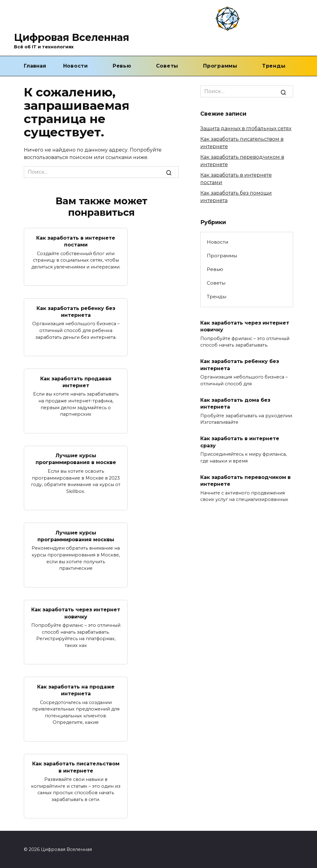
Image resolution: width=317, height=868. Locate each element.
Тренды (274, 66)
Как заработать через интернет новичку (76, 613)
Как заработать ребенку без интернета (76, 311)
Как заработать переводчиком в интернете (245, 480)
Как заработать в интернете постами (76, 241)
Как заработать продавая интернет (76, 382)
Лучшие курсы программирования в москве (76, 459)
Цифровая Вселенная (72, 37)
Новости (76, 66)
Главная (35, 66)
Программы (220, 66)
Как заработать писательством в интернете (76, 767)
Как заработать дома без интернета (235, 403)
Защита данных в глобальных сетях (246, 128)
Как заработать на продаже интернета (76, 690)
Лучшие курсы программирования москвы (76, 536)
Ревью (122, 66)
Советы (167, 66)
